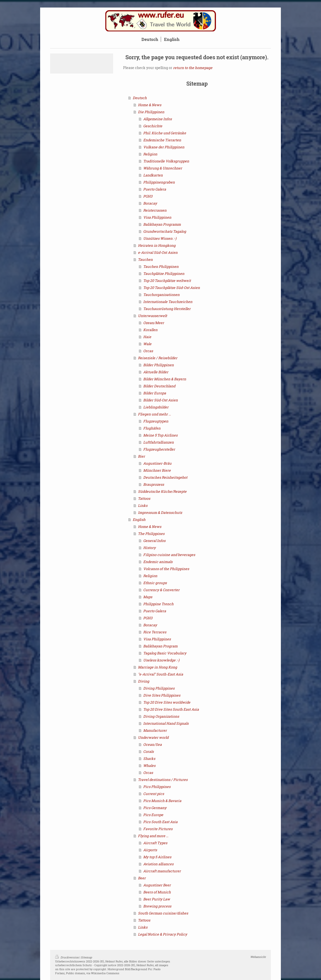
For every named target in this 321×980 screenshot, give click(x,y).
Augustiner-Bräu (157, 463)
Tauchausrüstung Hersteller (167, 309)
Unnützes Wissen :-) (160, 238)
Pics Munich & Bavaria (162, 801)
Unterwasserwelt (152, 316)
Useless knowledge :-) (161, 660)
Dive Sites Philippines (162, 695)
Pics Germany (155, 808)
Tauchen (145, 259)
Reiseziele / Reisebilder (158, 358)
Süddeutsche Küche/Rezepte (162, 491)
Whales (149, 765)
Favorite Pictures (158, 829)
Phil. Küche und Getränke (165, 133)
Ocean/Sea (152, 744)
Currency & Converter (161, 590)
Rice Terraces (155, 632)
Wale (147, 344)
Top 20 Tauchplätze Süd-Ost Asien (172, 288)
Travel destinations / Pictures (163, 780)
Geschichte (153, 126)
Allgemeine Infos (157, 119)
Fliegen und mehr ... (154, 414)
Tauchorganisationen (161, 295)
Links (143, 505)
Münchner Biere (157, 470)
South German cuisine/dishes (163, 913)
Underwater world (153, 737)
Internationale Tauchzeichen (168, 302)
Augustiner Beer (157, 885)
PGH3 (148, 196)
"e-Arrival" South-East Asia (160, 674)
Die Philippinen (151, 112)
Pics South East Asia (160, 822)
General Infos (154, 541)
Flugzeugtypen (156, 421)
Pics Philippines (157, 787)
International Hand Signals (166, 723)
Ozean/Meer (154, 323)
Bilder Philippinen (158, 365)
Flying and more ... (153, 836)
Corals (148, 751)
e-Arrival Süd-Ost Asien (158, 252)
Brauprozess (154, 484)
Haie (147, 337)
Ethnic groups (155, 583)
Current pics (154, 794)
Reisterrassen (155, 210)
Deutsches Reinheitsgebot (165, 477)
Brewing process (157, 906)
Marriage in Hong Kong (157, 667)
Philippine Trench (158, 604)
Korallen (150, 330)
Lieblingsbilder (156, 407)
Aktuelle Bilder (156, 372)
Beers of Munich (157, 892)
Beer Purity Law (157, 899)
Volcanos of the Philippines (166, 569)
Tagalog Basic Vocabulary (165, 653)
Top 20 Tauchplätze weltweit (167, 281)
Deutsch (140, 98)
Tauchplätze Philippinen (164, 273)
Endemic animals (158, 562)
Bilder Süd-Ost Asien (160, 400)
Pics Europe (153, 815)
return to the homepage (193, 68)
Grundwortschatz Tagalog (165, 231)
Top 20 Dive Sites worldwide (167, 702)
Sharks (149, 758)
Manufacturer (155, 730)
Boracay (150, 203)
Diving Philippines (159, 688)
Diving (144, 681)
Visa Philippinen (157, 217)
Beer (142, 878)
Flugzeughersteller (159, 449)
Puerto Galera (155, 189)
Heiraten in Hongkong (157, 245)
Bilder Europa (155, 393)
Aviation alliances (158, 864)
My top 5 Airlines (157, 857)
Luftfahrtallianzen (158, 442)
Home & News (150, 105)
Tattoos (144, 498)
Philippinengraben (159, 182)
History (149, 548)
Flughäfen (152, 428)
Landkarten (153, 175)
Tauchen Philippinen (161, 266)
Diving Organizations (161, 716)
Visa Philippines (157, 639)
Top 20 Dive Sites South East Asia (171, 709)
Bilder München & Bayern (165, 379)
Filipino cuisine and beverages (169, 555)
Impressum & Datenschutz (160, 512)
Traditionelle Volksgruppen (166, 161)
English (139, 519)
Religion (150, 154)
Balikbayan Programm (162, 224)
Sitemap (86, 957)
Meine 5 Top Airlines (160, 435)
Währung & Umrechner (163, 168)
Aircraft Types (155, 843)
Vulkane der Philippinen (164, 147)
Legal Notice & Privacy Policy (163, 934)
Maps (148, 597)
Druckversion (67, 957)
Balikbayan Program (160, 646)
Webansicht (258, 957)
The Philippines (151, 534)
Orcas (148, 351)
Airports (150, 850)
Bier (141, 456)
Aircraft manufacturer (162, 871)
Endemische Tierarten (162, 140)
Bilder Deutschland (159, 386)
